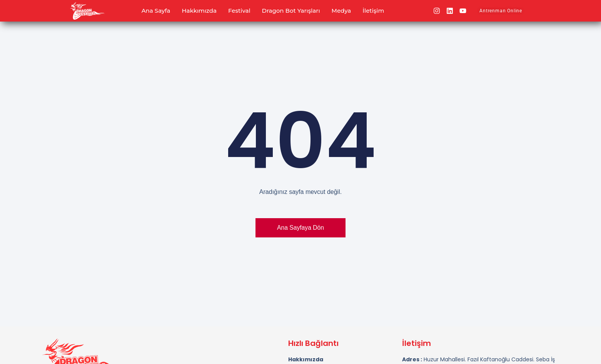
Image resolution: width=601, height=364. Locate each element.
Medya (341, 11)
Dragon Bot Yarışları (291, 11)
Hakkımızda (199, 11)
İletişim (373, 11)
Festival (239, 11)
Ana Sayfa (156, 11)
